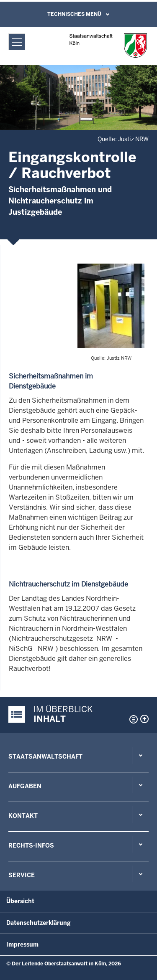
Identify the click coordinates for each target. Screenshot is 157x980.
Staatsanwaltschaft (45, 757)
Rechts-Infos (31, 845)
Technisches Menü (74, 14)
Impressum (22, 944)
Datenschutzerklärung (39, 923)
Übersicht (20, 901)
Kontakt (23, 816)
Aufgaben (25, 786)
